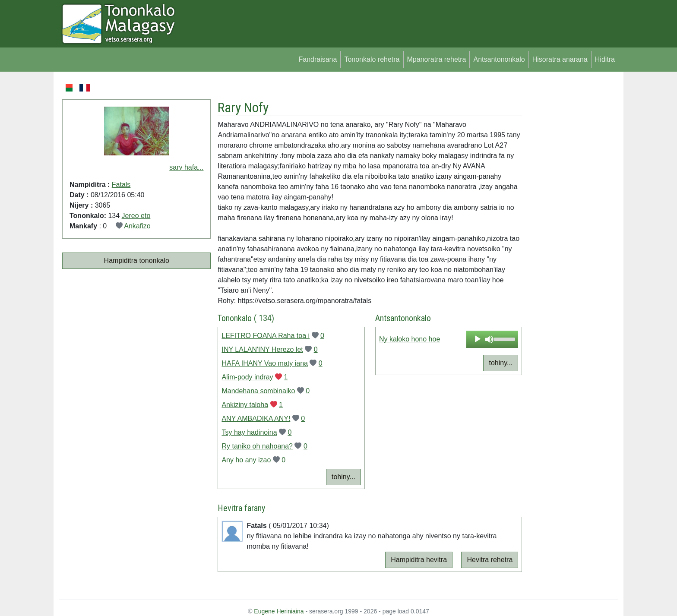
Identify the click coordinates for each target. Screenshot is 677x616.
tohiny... (343, 477)
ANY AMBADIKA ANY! (256, 419)
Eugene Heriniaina (279, 611)
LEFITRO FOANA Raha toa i (266, 336)
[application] (492, 339)
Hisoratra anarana (560, 59)
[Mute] (489, 339)
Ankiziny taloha (245, 405)
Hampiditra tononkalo (137, 261)
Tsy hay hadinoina (249, 432)
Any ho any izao (246, 460)
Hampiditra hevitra (419, 560)
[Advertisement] (570, 212)
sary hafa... (186, 167)
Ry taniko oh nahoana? (257, 446)
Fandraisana (318, 59)
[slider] (504, 338)
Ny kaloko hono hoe (410, 339)
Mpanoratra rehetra (437, 59)
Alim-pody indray (247, 377)
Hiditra (605, 59)
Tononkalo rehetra (372, 59)
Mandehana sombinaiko (258, 391)
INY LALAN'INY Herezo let (262, 349)
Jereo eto (136, 216)
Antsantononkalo (499, 59)
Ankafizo (137, 226)
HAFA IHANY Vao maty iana (265, 363)
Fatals (121, 185)
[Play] (478, 339)
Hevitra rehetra (490, 560)
